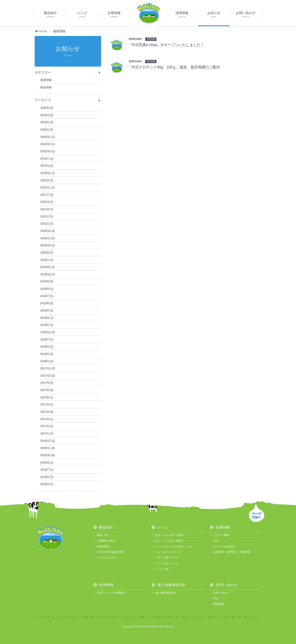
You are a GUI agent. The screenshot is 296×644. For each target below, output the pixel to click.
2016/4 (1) (47, 477)
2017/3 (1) (47, 419)
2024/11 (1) (48, 137)
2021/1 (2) (47, 224)
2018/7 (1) (47, 339)
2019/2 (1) (47, 325)
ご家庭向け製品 (104, 541)
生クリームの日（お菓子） (169, 535)
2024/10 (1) (48, 144)
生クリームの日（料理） (168, 541)
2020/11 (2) (48, 238)
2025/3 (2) (47, 115)
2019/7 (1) (47, 296)
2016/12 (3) (48, 441)
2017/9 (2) (47, 383)
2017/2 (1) (47, 426)
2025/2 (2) (47, 122)
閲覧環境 (217, 604)
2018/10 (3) (48, 332)
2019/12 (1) (48, 267)
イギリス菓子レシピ (165, 558)
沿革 (214, 541)
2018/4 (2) (47, 347)
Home (41, 31)
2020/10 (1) (48, 245)
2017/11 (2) (48, 368)
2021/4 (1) (47, 202)
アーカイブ (68, 100)
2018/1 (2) (47, 361)
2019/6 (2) (47, 303)
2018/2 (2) (47, 354)
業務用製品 (102, 546)
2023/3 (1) (47, 166)
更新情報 (46, 80)
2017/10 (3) (48, 376)
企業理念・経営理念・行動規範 (230, 552)
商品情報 (46, 87)
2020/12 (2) (48, 231)
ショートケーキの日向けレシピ (172, 546)
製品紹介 (103, 527)
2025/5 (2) (47, 108)
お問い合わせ (223, 585)
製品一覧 (100, 535)
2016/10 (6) (48, 455)
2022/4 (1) (47, 180)
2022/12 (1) (48, 173)
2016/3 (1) (47, 484)
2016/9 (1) (47, 462)
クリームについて (105, 558)
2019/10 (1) (48, 274)
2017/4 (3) (47, 412)
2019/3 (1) (47, 318)
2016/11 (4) (48, 448)
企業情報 (220, 527)
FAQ (214, 598)
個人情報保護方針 (169, 585)
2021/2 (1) (47, 216)
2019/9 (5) (47, 281)
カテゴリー (68, 72)
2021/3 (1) (47, 209)
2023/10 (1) (48, 151)
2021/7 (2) (47, 195)
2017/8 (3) (47, 390)
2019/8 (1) (47, 289)
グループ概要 (219, 535)
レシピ (160, 527)
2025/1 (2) (47, 130)
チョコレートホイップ (166, 552)
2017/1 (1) (47, 433)
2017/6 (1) (47, 397)
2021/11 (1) (48, 187)
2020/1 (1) (47, 260)
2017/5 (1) (47, 404)
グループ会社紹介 (222, 546)
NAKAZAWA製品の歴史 (109, 552)
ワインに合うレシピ (165, 563)
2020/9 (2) (47, 253)
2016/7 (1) (47, 470)
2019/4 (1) (47, 310)
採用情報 (103, 585)
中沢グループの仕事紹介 (109, 593)
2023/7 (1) (47, 159)
